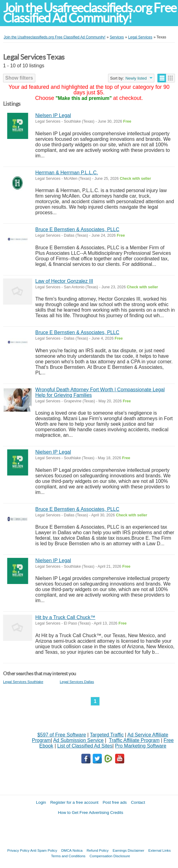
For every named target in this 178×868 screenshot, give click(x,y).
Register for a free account (74, 802)
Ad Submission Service (78, 740)
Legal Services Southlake (23, 682)
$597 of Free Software (62, 735)
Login (41, 802)
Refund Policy (98, 850)
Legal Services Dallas (77, 682)
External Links (159, 850)
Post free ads (115, 802)
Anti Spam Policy (44, 850)
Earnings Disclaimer (128, 850)
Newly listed (136, 78)
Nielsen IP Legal (53, 115)
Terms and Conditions (68, 856)
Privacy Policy (18, 850)
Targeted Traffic (107, 735)
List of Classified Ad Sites (85, 746)
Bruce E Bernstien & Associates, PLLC (77, 229)
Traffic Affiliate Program (134, 740)
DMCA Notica (72, 850)
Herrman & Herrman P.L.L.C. (67, 173)
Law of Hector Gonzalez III (64, 281)
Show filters (19, 78)
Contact (138, 802)
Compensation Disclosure (110, 856)
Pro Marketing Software (141, 746)
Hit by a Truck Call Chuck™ (65, 617)
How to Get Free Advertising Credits (91, 813)
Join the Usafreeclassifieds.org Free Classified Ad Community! (90, 13)
